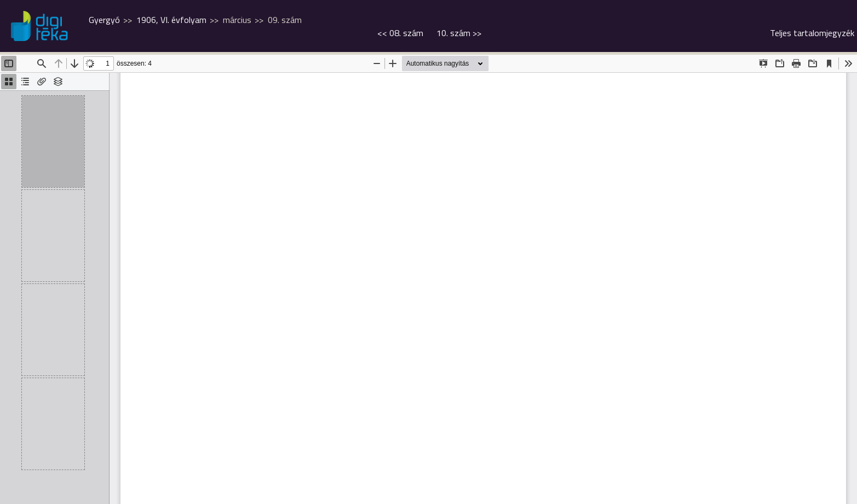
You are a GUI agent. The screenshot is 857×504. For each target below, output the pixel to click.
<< (400, 33)
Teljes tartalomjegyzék (812, 33)
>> (459, 33)
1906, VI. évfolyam (171, 20)
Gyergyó (104, 20)
